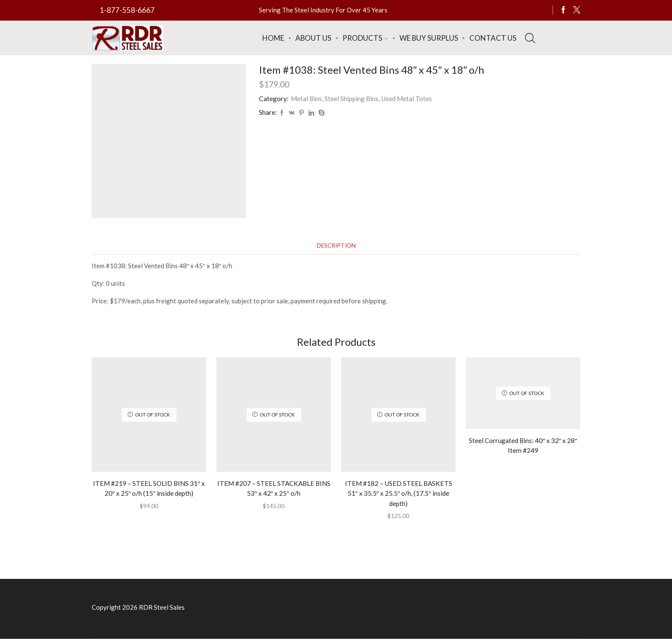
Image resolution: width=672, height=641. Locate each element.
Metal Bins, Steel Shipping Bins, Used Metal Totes (363, 98)
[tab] (336, 246)
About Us (313, 38)
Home (273, 38)
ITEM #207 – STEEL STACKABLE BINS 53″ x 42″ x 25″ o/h (274, 489)
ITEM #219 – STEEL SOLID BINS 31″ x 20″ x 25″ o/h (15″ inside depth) (149, 489)
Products (365, 38)
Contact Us (493, 38)
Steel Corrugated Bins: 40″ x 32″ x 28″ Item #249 (523, 446)
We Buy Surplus (429, 38)
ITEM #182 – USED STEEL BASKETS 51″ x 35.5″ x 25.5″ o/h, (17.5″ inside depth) (399, 494)
